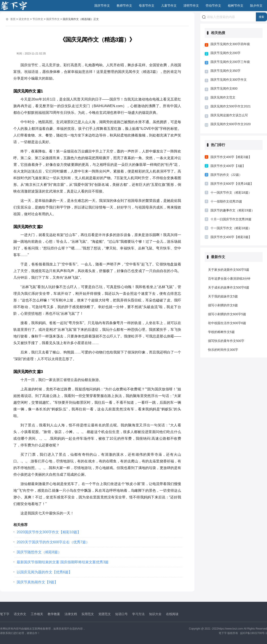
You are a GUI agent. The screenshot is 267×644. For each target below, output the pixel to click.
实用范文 (88, 614)
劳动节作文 (213, 6)
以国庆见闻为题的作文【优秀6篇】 (44, 572)
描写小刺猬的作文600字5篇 (227, 314)
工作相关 (37, 614)
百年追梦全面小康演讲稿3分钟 (229, 279)
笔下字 (5, 614)
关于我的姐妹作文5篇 (223, 296)
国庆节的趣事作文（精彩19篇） (233, 210)
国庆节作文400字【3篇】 (228, 166)
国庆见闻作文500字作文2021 (231, 106)
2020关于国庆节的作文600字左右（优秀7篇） (53, 542)
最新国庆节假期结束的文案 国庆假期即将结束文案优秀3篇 (63, 562)
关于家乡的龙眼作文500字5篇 (229, 270)
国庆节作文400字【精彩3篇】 (231, 157)
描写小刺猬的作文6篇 (223, 305)
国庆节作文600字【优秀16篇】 (232, 184)
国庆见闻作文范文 (223, 97)
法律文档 (71, 614)
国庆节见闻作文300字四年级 (230, 44)
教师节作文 (124, 6)
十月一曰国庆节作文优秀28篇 (231, 219)
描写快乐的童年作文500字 (226, 341)
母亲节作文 (147, 6)
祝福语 (30, 71)
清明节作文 (191, 6)
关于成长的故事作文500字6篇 (229, 287)
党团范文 (105, 614)
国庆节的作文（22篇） (226, 175)
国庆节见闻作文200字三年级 (230, 62)
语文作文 (24, 19)
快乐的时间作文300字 (223, 350)
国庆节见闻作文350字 (226, 71)
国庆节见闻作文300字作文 (229, 80)
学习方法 (138, 614)
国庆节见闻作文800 (224, 88)
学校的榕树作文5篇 (221, 332)
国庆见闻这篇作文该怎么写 (229, 115)
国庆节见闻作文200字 (226, 53)
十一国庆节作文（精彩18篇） (231, 193)
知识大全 (155, 614)
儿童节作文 (169, 6)
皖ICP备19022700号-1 (254, 633)
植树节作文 (236, 6)
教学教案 (54, 614)
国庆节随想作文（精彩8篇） (39, 552)
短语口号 (121, 614)
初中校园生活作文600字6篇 (227, 323)
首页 (13, 19)
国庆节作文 (102, 6)
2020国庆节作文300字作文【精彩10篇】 (49, 532)
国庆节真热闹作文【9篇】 (37, 582)
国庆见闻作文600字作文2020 (231, 124)
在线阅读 (172, 614)
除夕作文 (256, 6)
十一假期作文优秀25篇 (226, 201)
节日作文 (38, 19)
